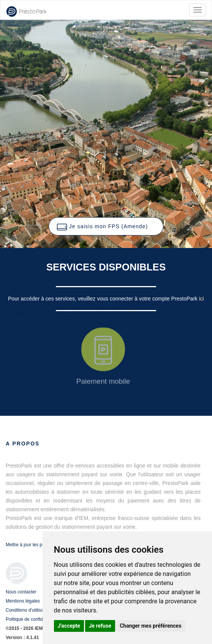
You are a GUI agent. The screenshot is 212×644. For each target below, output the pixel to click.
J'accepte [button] (69, 626)
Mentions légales (23, 601)
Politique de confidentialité (32, 619)
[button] (106, 226)
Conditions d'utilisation (28, 610)
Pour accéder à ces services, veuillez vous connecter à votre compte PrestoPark (104, 299)
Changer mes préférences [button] (150, 626)
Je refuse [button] (100, 626)
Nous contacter (21, 592)
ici (202, 299)
